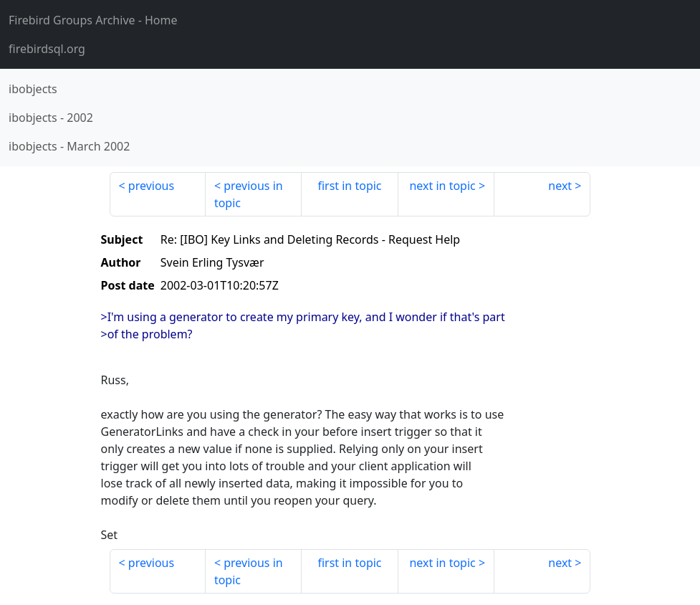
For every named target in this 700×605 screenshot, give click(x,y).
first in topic (349, 186)
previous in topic (249, 194)
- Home (93, 20)
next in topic (442, 186)
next (560, 186)
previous (151, 186)
